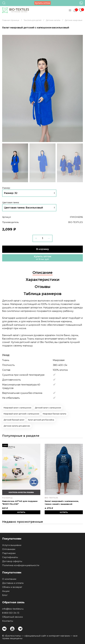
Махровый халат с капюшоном (17, 408)
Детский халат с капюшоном (48, 408)
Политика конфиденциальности (21, 565)
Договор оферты (12, 561)
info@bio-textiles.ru (13, 609)
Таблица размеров (42, 294)
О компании (9, 579)
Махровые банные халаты (54, 414)
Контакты (8, 621)
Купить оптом (42, 3)
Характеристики (43, 280)
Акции (6, 591)
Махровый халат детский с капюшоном (21, 414)
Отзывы (42, 287)
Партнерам (9, 553)
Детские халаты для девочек (17, 426)
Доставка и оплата (13, 583)
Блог (5, 595)
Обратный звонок (13, 617)
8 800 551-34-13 (11, 613)
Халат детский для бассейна (41, 420)
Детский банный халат (14, 420)
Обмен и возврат (12, 587)
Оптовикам (9, 549)
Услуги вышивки (12, 545)
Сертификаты (10, 557)
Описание (43, 273)
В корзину (42, 249)
